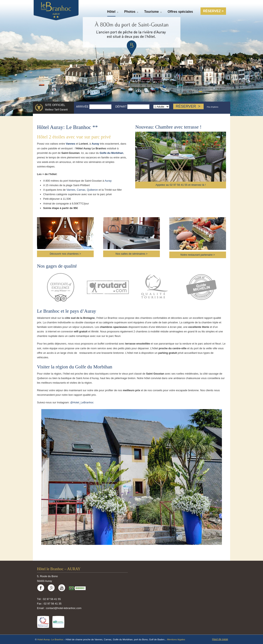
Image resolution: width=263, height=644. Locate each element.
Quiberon (92, 190)
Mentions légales (176, 639)
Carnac (81, 190)
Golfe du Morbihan (111, 153)
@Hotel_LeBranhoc (82, 402)
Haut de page (220, 639)
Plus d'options (212, 107)
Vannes (70, 144)
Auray (95, 144)
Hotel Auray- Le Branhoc (51, 639)
